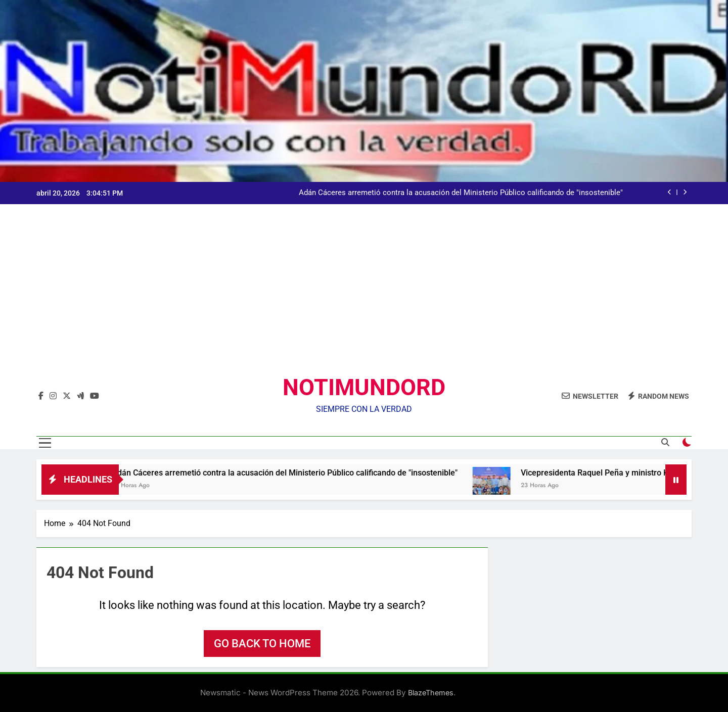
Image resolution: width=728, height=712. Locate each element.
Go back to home (262, 644)
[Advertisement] (364, 298)
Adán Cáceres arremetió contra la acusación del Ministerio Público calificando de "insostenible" (461, 193)
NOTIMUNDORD (364, 387)
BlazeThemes (431, 693)
